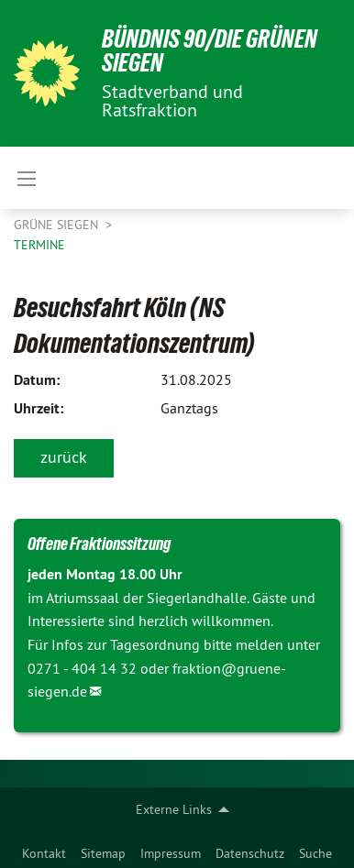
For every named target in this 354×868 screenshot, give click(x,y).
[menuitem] (44, 850)
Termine (39, 245)
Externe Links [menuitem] (174, 809)
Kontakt (44, 853)
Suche (315, 853)
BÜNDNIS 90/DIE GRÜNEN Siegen (210, 51)
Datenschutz (250, 853)
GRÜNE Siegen (58, 225)
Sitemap (103, 853)
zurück (64, 457)
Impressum (171, 853)
